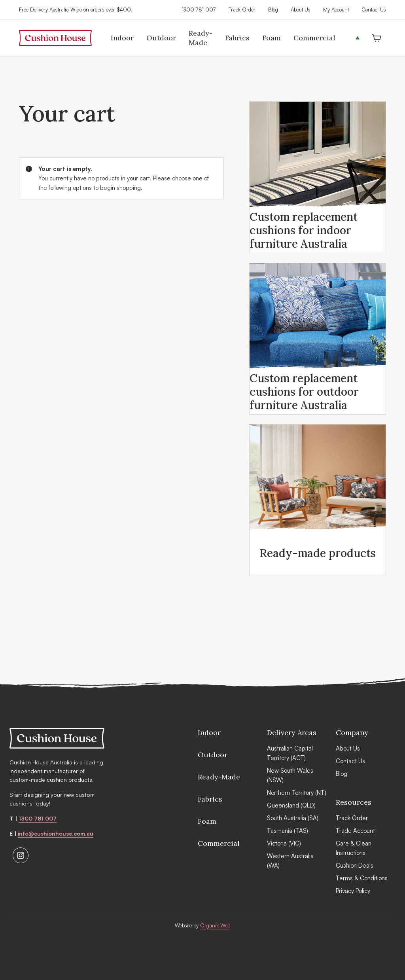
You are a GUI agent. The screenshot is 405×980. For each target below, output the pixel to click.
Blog (273, 9)
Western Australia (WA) (290, 861)
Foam (207, 821)
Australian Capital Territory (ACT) (290, 753)
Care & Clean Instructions (354, 848)
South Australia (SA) (293, 818)
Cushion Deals (355, 865)
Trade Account (355, 831)
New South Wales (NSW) (290, 775)
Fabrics (210, 799)
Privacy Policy (353, 891)
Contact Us (374, 9)
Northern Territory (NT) (297, 793)
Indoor (209, 733)
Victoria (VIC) (284, 843)
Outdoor (213, 755)
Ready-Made (219, 777)
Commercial (219, 843)
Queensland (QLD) (291, 805)
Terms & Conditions (362, 878)
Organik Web (215, 925)
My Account (336, 9)
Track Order (242, 9)
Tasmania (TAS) (288, 831)
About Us (301, 9)
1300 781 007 (199, 9)
